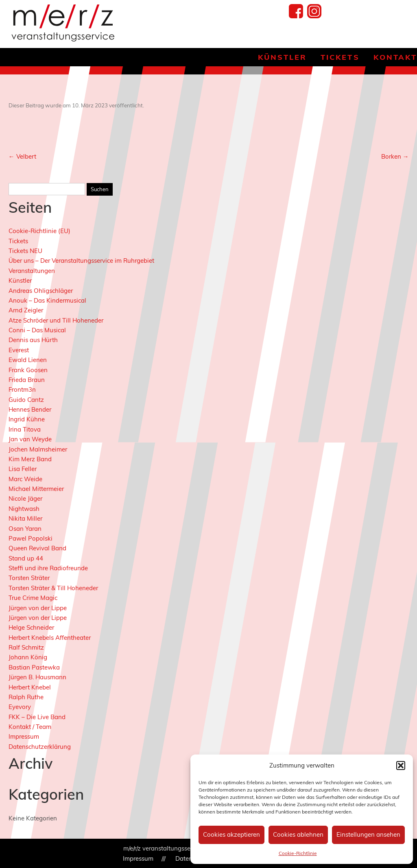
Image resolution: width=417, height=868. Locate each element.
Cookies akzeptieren (231, 834)
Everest (19, 350)
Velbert (22, 156)
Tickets (340, 57)
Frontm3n (22, 389)
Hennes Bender (30, 409)
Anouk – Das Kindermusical (47, 300)
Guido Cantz (26, 400)
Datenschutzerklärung (40, 747)
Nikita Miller (25, 518)
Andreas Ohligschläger (41, 291)
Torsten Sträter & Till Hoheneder (53, 588)
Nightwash (24, 509)
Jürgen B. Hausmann (37, 677)
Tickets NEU (25, 251)
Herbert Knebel (30, 687)
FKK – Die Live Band (37, 717)
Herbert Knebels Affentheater (50, 638)
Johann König (28, 657)
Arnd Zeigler (26, 310)
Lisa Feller (23, 469)
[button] (401, 765)
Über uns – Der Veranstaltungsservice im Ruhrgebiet (81, 261)
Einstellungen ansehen (368, 834)
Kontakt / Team (30, 727)
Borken (395, 156)
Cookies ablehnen (298, 834)
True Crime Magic (33, 598)
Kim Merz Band (30, 459)
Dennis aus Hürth (33, 340)
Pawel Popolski (31, 538)
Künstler (282, 57)
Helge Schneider (31, 627)
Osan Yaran (25, 529)
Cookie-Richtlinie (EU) (39, 231)
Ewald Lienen (28, 360)
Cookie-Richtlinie (298, 853)
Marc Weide (25, 479)
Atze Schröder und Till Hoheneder (56, 320)
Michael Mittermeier (36, 489)
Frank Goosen (28, 370)
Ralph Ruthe (26, 697)
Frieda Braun (27, 380)
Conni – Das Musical (37, 330)
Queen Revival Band (37, 548)
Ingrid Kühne (27, 419)
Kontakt (395, 57)
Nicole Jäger (25, 498)
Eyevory (20, 707)
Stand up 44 (26, 558)
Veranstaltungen (32, 271)
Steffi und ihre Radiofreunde (48, 568)
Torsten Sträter (29, 578)
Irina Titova (25, 429)
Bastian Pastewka (34, 667)
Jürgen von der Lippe (38, 608)
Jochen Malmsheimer (38, 449)
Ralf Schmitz (26, 647)
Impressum (24, 736)
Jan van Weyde (30, 439)
